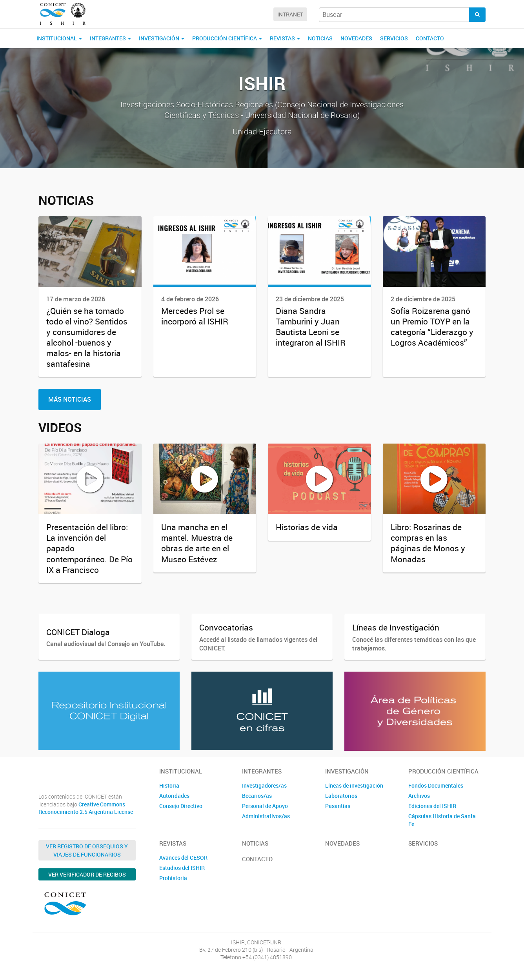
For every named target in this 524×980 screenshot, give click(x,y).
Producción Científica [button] (227, 38)
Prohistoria (173, 878)
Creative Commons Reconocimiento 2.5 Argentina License (86, 808)
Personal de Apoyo (265, 806)
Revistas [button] (285, 38)
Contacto (430, 38)
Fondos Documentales (436, 785)
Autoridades (174, 796)
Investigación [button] (162, 38)
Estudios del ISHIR (182, 868)
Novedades (356, 38)
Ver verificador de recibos (87, 874)
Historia (169, 785)
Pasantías (338, 806)
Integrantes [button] (110, 38)
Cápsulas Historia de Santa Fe (442, 820)
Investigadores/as (264, 785)
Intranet (290, 14)
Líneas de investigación (354, 785)
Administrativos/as (266, 816)
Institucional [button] (59, 38)
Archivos (419, 796)
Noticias (320, 38)
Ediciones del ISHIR (432, 806)
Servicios (394, 38)
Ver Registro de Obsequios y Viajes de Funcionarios (87, 850)
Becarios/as (257, 796)
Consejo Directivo (181, 806)
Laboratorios (341, 796)
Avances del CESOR (183, 858)
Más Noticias (70, 399)
